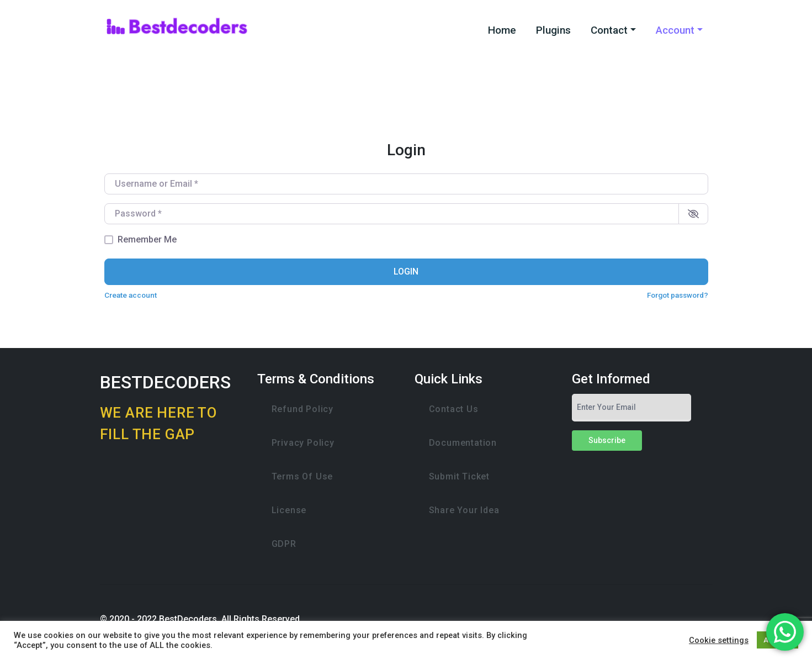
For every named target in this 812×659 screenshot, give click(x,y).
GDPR (284, 544)
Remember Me (147, 239)
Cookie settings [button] (719, 640)
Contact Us (454, 409)
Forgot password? (678, 295)
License (289, 510)
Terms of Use (302, 476)
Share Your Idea (464, 510)
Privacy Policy (303, 443)
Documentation (463, 443)
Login (406, 271)
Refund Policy (302, 409)
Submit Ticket (459, 476)
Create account (131, 295)
